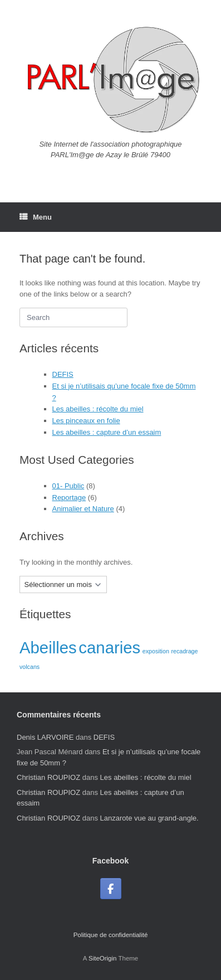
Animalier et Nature (83, 509)
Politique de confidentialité (111, 935)
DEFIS (63, 374)
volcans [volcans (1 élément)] (30, 667)
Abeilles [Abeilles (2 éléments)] (48, 647)
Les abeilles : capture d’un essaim (107, 432)
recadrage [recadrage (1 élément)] (184, 651)
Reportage (69, 498)
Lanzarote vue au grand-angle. (149, 818)
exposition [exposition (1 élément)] (156, 651)
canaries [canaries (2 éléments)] (109, 647)
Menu (36, 217)
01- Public (68, 486)
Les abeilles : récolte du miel (98, 409)
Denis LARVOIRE (45, 737)
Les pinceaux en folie (86, 421)
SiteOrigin (103, 958)
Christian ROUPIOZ (48, 777)
